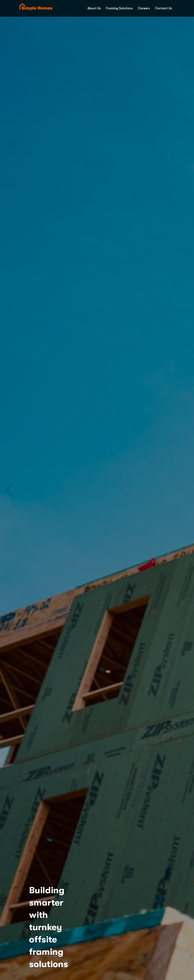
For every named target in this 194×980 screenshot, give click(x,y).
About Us (94, 8)
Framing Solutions (119, 8)
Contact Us (164, 8)
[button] (9, 490)
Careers (144, 8)
